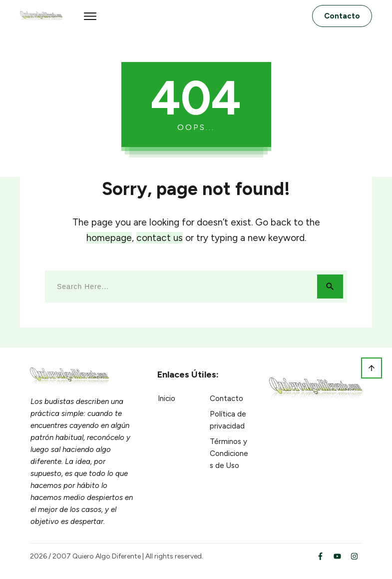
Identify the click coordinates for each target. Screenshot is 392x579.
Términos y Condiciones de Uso (229, 453)
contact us (160, 238)
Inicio (167, 398)
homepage (109, 238)
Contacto (226, 398)
